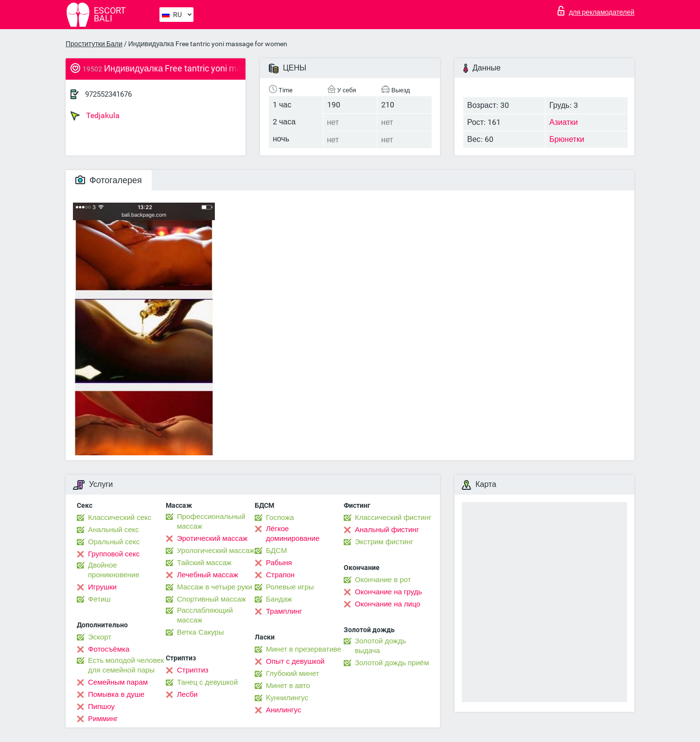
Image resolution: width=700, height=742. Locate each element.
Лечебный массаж (208, 575)
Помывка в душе (116, 694)
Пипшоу (101, 707)
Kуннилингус (287, 698)
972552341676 (108, 94)
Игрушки (102, 587)
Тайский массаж (204, 563)
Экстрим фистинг (384, 542)
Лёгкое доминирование (293, 534)
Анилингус (283, 710)
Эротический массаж (212, 538)
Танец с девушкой (207, 682)
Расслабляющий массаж (205, 615)
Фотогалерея (109, 180)
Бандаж (279, 599)
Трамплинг (284, 611)
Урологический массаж (216, 551)
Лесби (187, 694)
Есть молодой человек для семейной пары (126, 665)
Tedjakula (95, 116)
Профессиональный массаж (211, 521)
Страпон (280, 575)
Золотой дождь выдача (380, 646)
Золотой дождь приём (392, 663)
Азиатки (564, 122)
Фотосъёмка (109, 649)
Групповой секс (114, 554)
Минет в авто (288, 686)
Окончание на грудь (388, 592)
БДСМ (276, 551)
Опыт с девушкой (295, 661)
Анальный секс (114, 530)
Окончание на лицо (388, 604)
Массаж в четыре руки (215, 587)
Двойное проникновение (114, 570)
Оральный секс (114, 542)
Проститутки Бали (94, 44)
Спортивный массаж (211, 599)
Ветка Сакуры (200, 632)
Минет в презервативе (304, 649)
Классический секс (120, 518)
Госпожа (280, 518)
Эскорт (100, 637)
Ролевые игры (290, 587)
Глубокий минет (293, 673)
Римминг (103, 719)
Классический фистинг (393, 518)
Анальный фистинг (387, 530)
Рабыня (279, 563)
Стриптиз (193, 670)
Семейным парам (118, 682)
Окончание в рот (383, 580)
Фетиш (99, 599)
